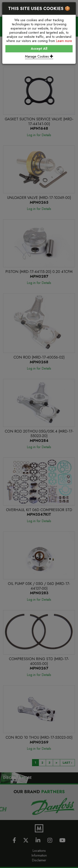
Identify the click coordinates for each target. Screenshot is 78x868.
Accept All (39, 49)
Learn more (64, 41)
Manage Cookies (39, 56)
